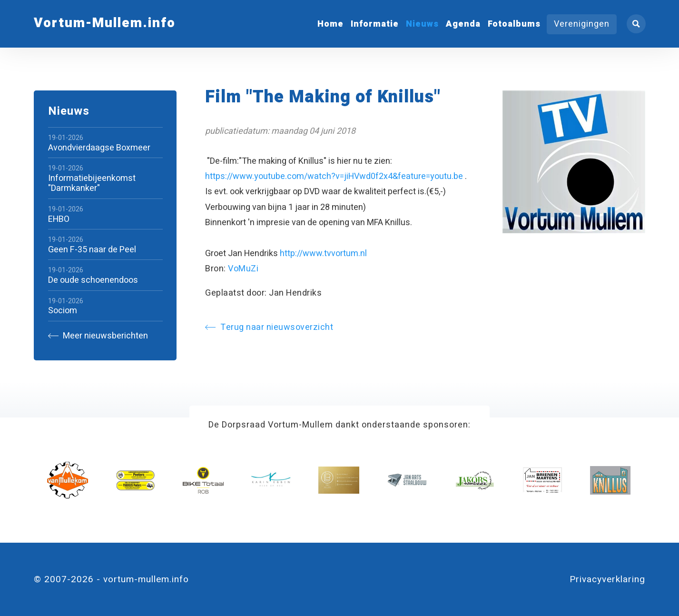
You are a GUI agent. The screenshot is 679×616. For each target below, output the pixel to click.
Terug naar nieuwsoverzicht (269, 327)
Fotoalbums (514, 24)
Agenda (463, 24)
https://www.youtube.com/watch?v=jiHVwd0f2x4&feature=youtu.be (334, 176)
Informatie (375, 24)
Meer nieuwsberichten (98, 336)
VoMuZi (243, 269)
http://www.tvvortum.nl (323, 253)
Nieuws (422, 24)
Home (330, 24)
